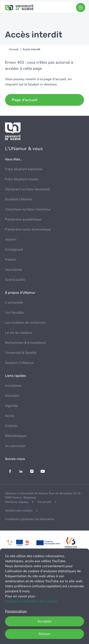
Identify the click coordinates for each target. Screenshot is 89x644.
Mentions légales (17, 502)
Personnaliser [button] (16, 611)
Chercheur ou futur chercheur (28, 209)
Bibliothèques (16, 436)
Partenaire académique (23, 219)
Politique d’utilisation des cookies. (32, 601)
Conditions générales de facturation (30, 519)
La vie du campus (18, 333)
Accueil (14, 49)
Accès (10, 416)
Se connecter (15, 446)
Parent (10, 260)
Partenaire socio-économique (28, 229)
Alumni (11, 240)
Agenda (11, 406)
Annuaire (12, 396)
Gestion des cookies (19, 511)
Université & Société (21, 353)
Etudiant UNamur (19, 199)
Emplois (11, 426)
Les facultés (14, 313)
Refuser (45, 634)
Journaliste (14, 270)
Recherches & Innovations (25, 343)
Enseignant (14, 250)
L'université (14, 303)
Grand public (15, 280)
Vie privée (44, 502)
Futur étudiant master (22, 179)
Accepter (45, 621)
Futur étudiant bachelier (24, 169)
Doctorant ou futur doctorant (27, 189)
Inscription (13, 386)
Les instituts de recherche (25, 323)
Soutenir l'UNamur (19, 363)
